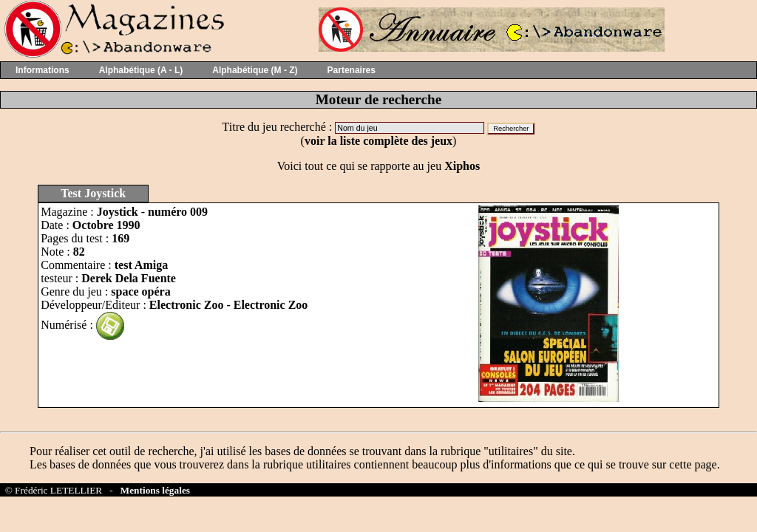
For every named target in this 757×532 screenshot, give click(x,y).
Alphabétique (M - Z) (255, 70)
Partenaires (352, 70)
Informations (43, 70)
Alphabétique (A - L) (141, 70)
